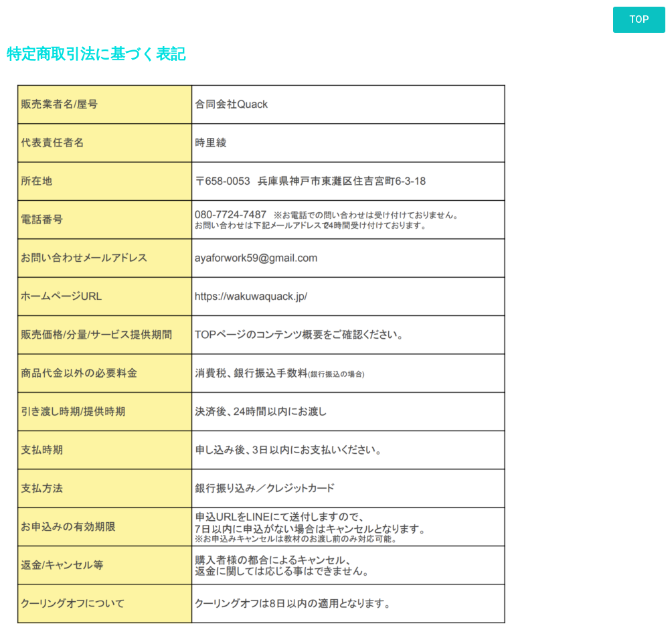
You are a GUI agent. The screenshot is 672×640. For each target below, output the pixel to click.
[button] (639, 20)
